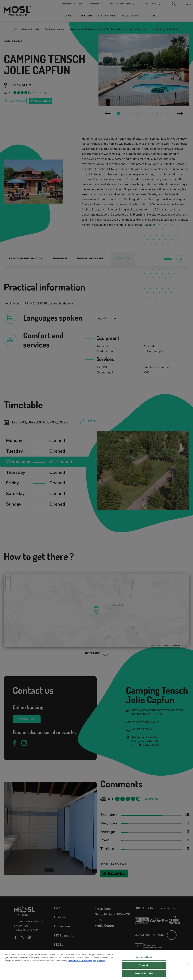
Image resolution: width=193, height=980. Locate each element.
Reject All (144, 967)
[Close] (188, 966)
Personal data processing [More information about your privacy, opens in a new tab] (80, 963)
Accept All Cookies (144, 975)
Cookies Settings (144, 959)
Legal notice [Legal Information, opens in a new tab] (99, 963)
